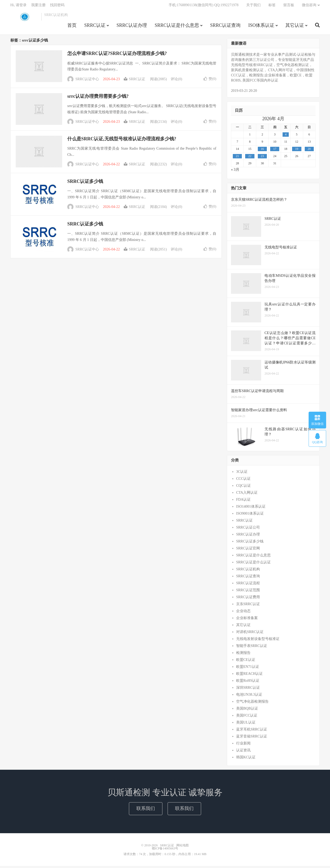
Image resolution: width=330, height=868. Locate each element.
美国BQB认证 (247, 711)
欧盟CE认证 (246, 662)
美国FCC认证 (247, 717)
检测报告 (243, 655)
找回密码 (57, 7)
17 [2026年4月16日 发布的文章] (275, 151)
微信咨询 (309, 7)
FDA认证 (243, 502)
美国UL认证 (246, 724)
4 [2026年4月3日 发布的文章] (286, 136)
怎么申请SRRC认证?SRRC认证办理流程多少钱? (117, 55)
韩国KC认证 (246, 759)
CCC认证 (243, 481)
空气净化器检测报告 (252, 704)
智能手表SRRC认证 (252, 648)
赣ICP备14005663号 (165, 850)
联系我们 (146, 810)
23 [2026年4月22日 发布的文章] (262, 158)
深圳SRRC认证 (248, 690)
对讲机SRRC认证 (250, 634)
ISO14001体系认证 (251, 509)
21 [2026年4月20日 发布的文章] (237, 158)
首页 (72, 27)
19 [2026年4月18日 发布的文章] (297, 151)
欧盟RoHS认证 (248, 683)
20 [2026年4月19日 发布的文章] (309, 151)
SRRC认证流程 (248, 585)
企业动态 (243, 613)
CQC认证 (244, 488)
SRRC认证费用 (248, 599)
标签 (272, 7)
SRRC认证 (24, 18)
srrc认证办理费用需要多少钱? (98, 98)
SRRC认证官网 (248, 550)
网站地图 (183, 847)
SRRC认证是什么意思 (177, 27)
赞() (210, 81)
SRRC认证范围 (248, 592)
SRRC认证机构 (248, 571)
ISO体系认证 (261, 27)
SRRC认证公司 (248, 529)
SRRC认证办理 (132, 27)
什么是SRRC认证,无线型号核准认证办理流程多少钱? (122, 141)
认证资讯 (243, 752)
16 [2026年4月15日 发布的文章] (262, 151)
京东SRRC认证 (248, 606)
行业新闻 (243, 745)
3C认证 (242, 474)
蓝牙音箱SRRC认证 (252, 738)
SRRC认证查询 (225, 27)
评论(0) (176, 81)
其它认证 (295, 27)
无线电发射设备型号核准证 (258, 641)
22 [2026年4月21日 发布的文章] (250, 158)
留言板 (289, 7)
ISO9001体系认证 (250, 516)
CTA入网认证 (247, 495)
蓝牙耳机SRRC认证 (252, 731)
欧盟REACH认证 (249, 676)
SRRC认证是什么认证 (253, 564)
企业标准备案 (247, 620)
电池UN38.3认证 (249, 697)
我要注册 (38, 7)
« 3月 (235, 172)
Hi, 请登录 (18, 7)
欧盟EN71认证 (248, 669)
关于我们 (253, 7)
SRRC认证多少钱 (85, 183)
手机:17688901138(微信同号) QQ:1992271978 (204, 7)
